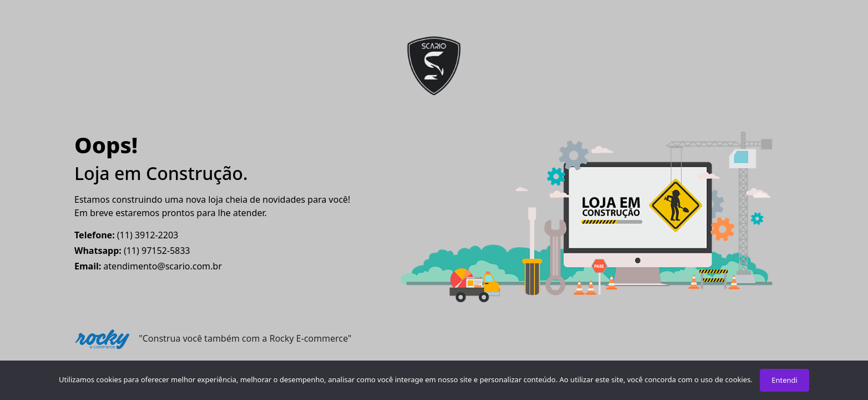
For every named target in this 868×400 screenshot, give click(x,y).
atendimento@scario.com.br (148, 266)
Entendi (784, 380)
